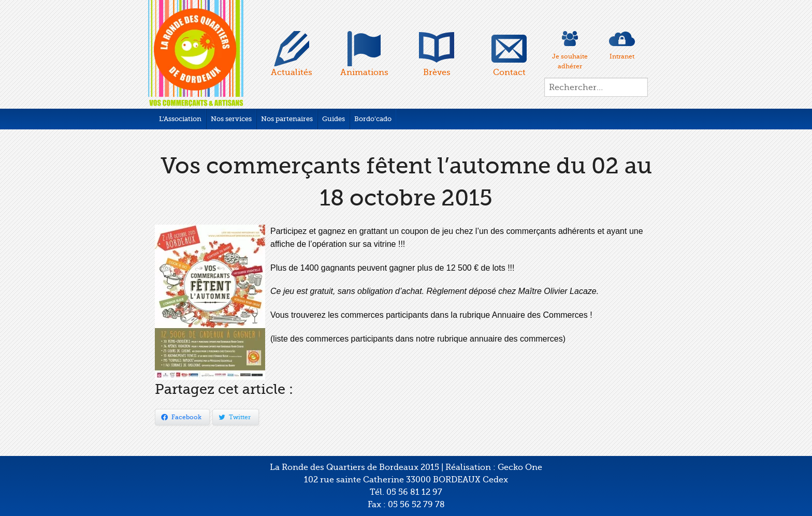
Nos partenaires (287, 119)
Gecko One (520, 467)
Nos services (231, 119)
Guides (334, 119)
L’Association (180, 119)
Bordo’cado (373, 119)
